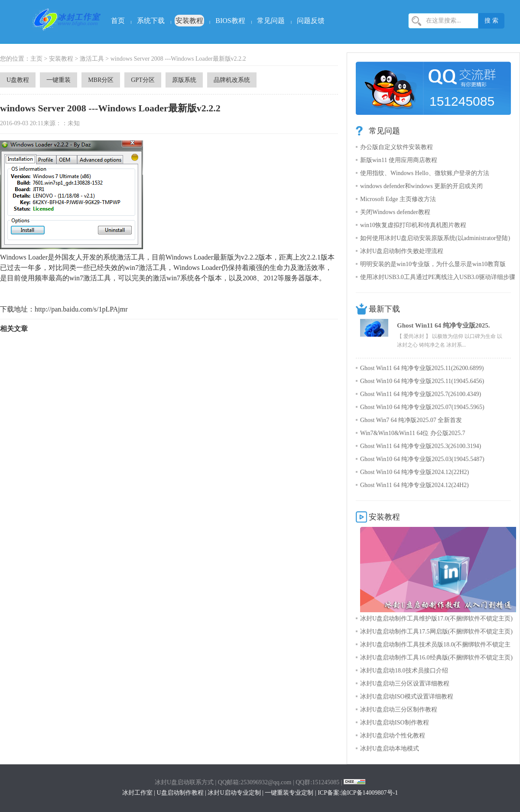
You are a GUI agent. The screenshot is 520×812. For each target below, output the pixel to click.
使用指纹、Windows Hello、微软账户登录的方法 (425, 173)
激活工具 (92, 59)
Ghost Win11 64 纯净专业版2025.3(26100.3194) (421, 446)
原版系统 (184, 80)
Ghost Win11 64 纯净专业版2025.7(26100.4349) (421, 394)
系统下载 (151, 21)
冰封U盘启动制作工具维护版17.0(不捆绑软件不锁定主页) (436, 619)
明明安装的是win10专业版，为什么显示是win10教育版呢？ (433, 266)
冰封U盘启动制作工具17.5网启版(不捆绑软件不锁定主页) (436, 632)
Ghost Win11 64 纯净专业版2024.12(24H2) (414, 485)
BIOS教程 (230, 21)
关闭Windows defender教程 (395, 212)
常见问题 (271, 21)
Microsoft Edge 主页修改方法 (398, 199)
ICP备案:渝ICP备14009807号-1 (358, 793)
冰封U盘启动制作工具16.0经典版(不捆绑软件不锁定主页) (436, 658)
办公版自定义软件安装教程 (396, 147)
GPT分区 (143, 80)
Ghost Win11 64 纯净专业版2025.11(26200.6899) (422, 368)
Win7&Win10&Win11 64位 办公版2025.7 (413, 433)
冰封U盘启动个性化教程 (393, 736)
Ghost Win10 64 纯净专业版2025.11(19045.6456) (422, 381)
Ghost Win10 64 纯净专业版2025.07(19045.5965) (422, 407)
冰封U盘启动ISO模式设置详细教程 (407, 697)
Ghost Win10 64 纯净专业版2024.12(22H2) (414, 472)
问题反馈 (311, 21)
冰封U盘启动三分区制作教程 (399, 710)
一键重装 (58, 80)
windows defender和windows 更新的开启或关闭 (421, 186)
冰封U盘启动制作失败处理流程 (402, 251)
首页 (118, 21)
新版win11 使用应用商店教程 (399, 160)
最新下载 (384, 309)
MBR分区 (101, 80)
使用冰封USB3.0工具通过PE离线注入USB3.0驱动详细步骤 (438, 277)
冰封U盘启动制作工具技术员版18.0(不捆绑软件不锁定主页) (435, 646)
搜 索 (491, 21)
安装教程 (189, 21)
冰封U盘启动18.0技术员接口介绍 (404, 671)
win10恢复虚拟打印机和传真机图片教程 (413, 225)
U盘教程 (18, 80)
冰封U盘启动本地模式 (390, 749)
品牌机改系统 (232, 80)
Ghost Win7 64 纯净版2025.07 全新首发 (411, 420)
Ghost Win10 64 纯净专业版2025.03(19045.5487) (422, 459)
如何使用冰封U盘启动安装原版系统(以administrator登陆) (435, 238)
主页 (36, 59)
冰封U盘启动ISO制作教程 (395, 723)
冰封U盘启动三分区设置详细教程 (405, 684)
